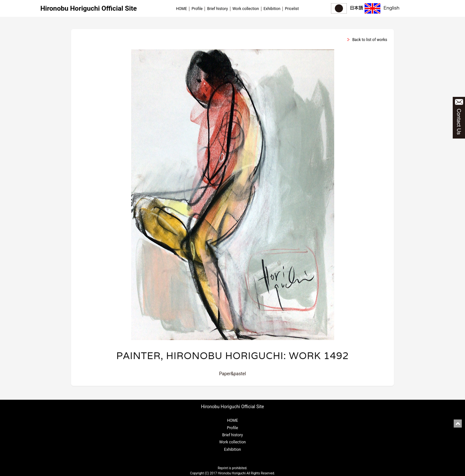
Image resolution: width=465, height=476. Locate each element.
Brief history (217, 9)
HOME (181, 9)
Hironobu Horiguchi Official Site (89, 8)
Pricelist (292, 9)
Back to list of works (370, 40)
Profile (197, 9)
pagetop (458, 424)
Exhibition (272, 9)
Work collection (246, 9)
